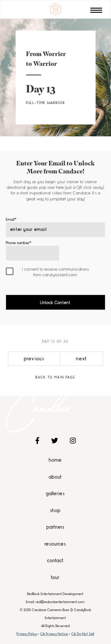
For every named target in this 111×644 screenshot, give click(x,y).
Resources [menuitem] (55, 544)
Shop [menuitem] (55, 510)
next (82, 359)
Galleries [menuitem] (55, 493)
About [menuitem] (55, 477)
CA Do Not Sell (83, 634)
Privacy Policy (27, 634)
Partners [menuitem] (55, 527)
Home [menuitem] (55, 460)
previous (34, 359)
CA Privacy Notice (54, 634)
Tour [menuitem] (55, 577)
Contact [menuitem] (55, 560)
